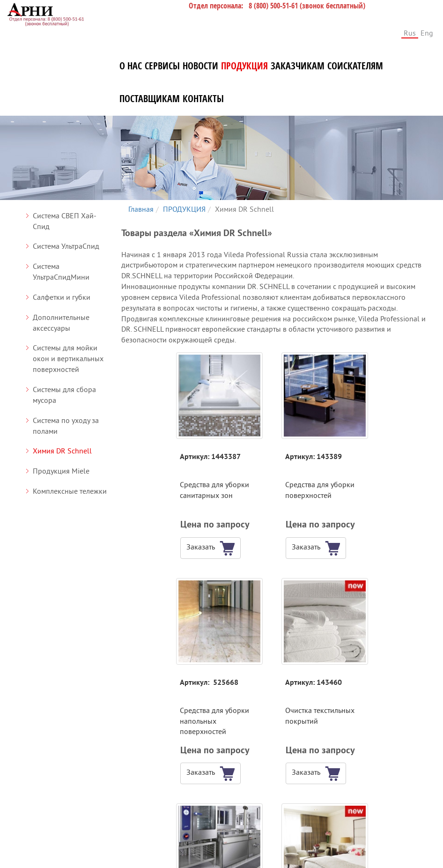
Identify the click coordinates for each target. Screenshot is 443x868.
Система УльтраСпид (66, 246)
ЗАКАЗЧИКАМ (298, 66)
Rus (410, 33)
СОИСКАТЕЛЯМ (355, 66)
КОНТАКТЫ (203, 99)
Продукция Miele (61, 471)
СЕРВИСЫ (162, 66)
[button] (159, 548)
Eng (427, 33)
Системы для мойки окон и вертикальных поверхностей (68, 358)
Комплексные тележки (70, 491)
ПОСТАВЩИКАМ (150, 99)
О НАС (131, 66)
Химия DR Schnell (62, 451)
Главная (141, 209)
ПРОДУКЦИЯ (244, 66)
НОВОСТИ (200, 66)
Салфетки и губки (62, 297)
